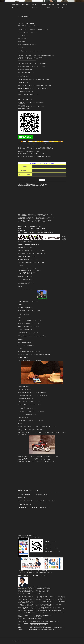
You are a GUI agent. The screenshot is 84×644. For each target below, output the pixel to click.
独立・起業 (65, 5)
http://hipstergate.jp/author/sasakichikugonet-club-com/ (50, 612)
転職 (59, 5)
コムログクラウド (45, 507)
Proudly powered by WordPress (18, 641)
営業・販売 (52, 5)
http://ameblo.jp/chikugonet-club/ (38, 625)
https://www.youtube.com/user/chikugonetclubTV (42, 628)
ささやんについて (16, 5)
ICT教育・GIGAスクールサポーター (30, 5)
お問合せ (63, 8)
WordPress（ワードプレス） (37, 8)
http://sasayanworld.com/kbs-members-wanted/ (31, 186)
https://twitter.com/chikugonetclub (38, 626)
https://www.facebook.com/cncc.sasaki (39, 623)
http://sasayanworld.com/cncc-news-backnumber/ (41, 629)
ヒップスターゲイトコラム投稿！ (27, 233)
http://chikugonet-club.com (36, 621)
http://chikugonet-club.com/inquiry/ (40, 230)
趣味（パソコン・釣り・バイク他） (20, 8)
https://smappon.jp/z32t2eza (37, 537)
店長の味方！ (44, 5)
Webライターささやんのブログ (52, 8)
